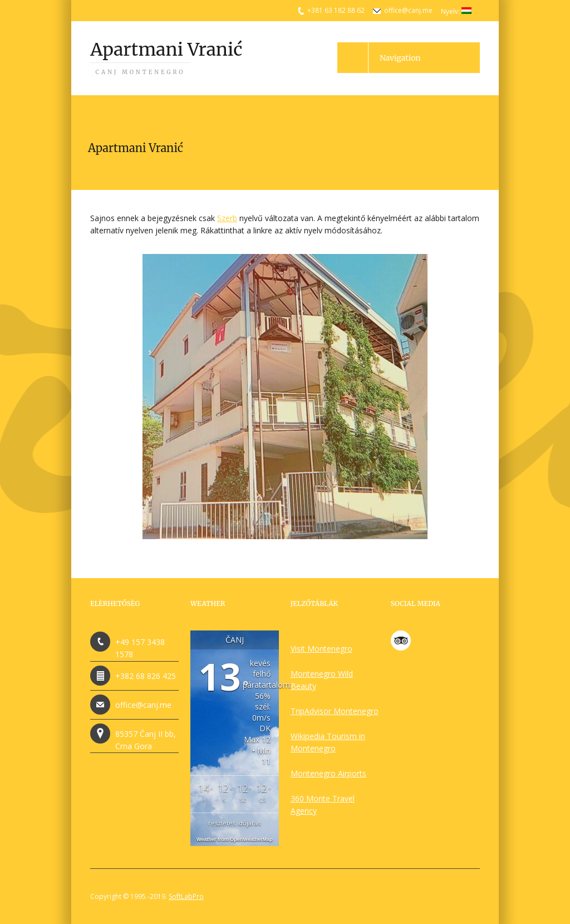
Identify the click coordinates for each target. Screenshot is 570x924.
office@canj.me (408, 10)
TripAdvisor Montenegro (335, 711)
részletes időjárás (234, 823)
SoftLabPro (186, 896)
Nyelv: (456, 11)
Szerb (227, 218)
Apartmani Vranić (166, 57)
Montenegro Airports (328, 773)
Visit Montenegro (321, 649)
